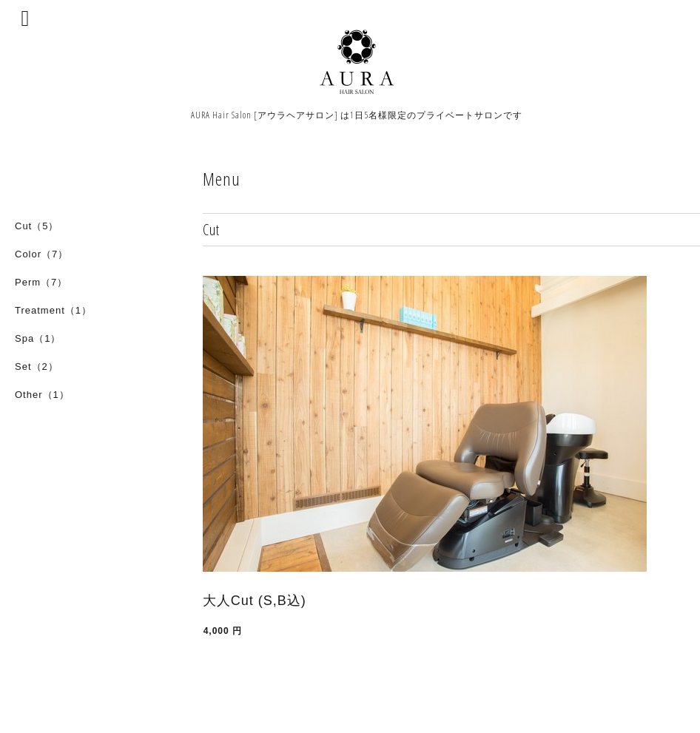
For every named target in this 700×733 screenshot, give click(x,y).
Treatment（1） (53, 310)
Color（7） (41, 254)
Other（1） (42, 395)
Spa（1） (38, 338)
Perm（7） (41, 282)
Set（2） (37, 366)
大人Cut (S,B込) (255, 601)
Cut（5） (37, 226)
